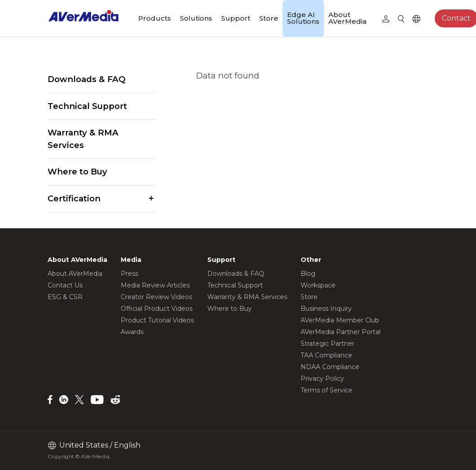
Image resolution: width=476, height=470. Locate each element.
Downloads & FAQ (87, 79)
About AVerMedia (347, 18)
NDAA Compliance (330, 367)
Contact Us (65, 285)
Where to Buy (77, 172)
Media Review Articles (155, 285)
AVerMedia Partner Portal (341, 332)
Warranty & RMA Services (83, 139)
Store (269, 18)
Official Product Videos (157, 309)
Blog (308, 274)
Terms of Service (327, 390)
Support (236, 18)
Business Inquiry (326, 309)
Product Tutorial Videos (157, 320)
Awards (132, 332)
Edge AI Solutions (303, 18)
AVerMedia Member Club (340, 320)
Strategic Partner (328, 344)
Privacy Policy (322, 379)
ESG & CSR (65, 297)
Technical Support (87, 106)
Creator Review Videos (156, 297)
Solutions (196, 18)
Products (155, 18)
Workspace (318, 285)
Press (129, 274)
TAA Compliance (326, 355)
